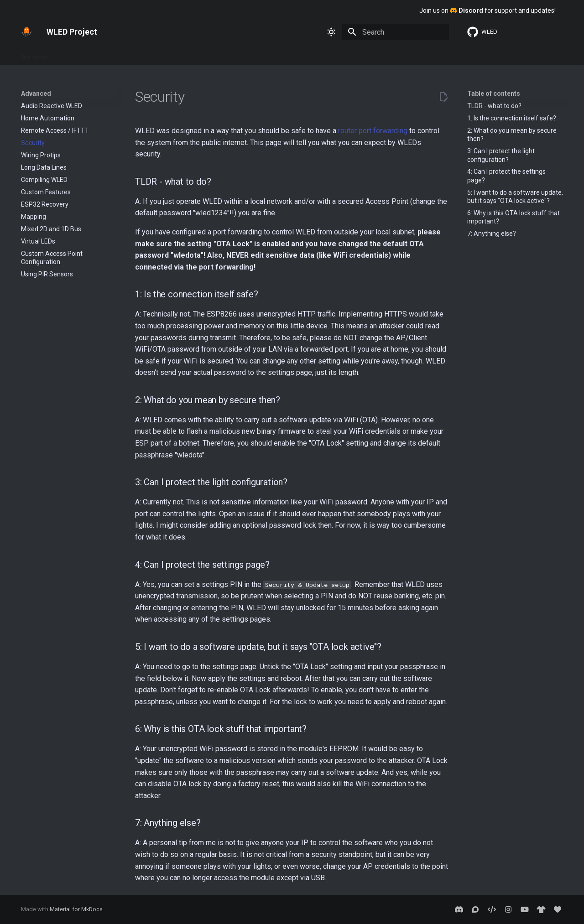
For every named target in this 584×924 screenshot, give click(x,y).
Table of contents (494, 93)
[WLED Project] (26, 32)
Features (101, 54)
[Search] (396, 32)
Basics (68, 54)
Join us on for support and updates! (488, 10)
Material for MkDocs (76, 909)
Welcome (34, 54)
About (215, 54)
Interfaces (140, 54)
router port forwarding (373, 131)
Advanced (180, 54)
